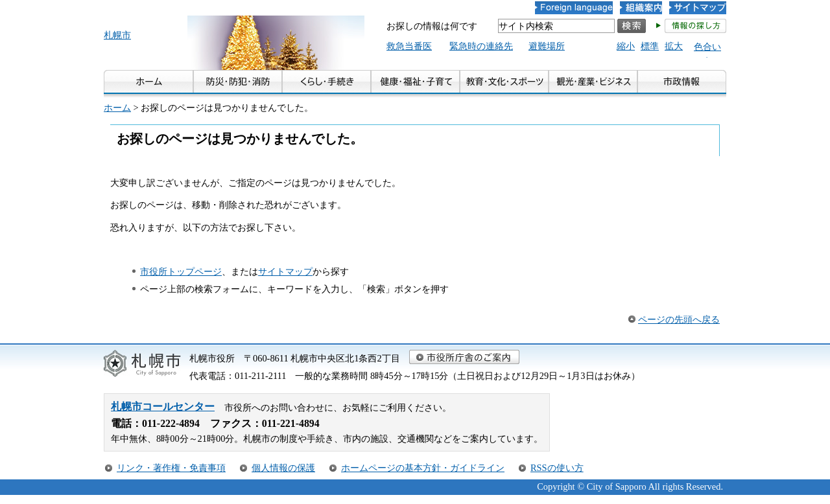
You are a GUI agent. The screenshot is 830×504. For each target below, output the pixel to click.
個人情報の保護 (283, 468)
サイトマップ (285, 271)
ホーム (117, 108)
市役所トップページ (181, 271)
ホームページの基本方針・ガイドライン (423, 468)
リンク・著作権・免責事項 (171, 468)
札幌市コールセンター (163, 407)
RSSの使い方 (557, 468)
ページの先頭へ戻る (679, 319)
